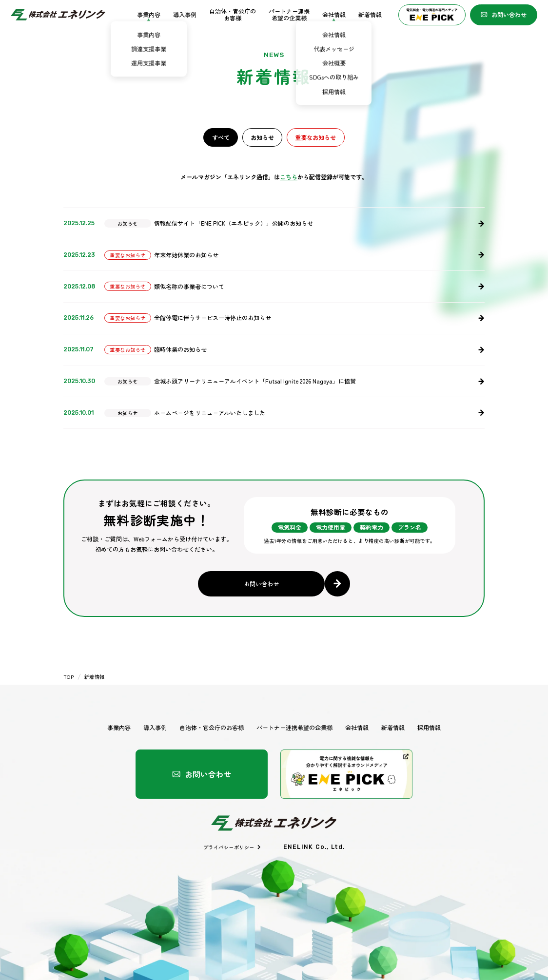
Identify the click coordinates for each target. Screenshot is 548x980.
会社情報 (334, 15)
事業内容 (149, 15)
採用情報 (429, 727)
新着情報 (370, 15)
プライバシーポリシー (233, 847)
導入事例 (185, 15)
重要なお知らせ (315, 137)
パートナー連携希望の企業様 (289, 15)
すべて (221, 137)
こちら (289, 177)
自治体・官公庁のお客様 (233, 15)
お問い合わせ (504, 14)
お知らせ (262, 137)
